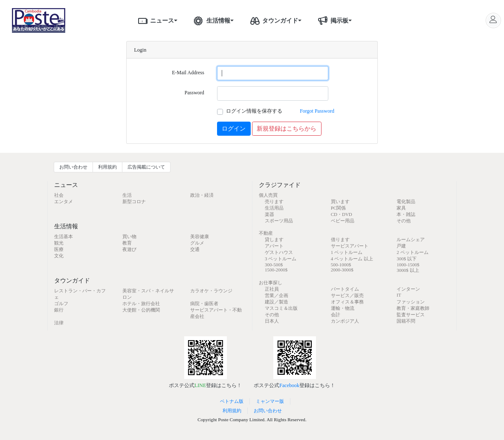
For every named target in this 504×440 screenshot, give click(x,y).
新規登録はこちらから (287, 129)
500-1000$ (341, 265)
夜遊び (129, 249)
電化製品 (406, 201)
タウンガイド (272, 20)
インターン (408, 289)
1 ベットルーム (347, 252)
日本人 (272, 321)
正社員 (272, 289)
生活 (127, 195)
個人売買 (268, 195)
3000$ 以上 (408, 270)
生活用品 (274, 208)
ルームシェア (411, 239)
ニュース (154, 20)
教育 (127, 243)
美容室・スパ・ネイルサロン (148, 294)
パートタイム (345, 289)
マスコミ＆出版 (281, 308)
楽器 (269, 214)
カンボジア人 (345, 321)
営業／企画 (277, 295)
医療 (59, 249)
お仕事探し (271, 283)
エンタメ (64, 201)
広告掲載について (146, 167)
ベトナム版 (232, 401)
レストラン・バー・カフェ (80, 294)
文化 (59, 256)
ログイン (234, 129)
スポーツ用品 (279, 221)
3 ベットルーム (281, 259)
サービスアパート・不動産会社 (216, 313)
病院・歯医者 (204, 303)
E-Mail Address (188, 73)
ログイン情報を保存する (254, 111)
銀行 (59, 310)
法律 (59, 323)
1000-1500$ (408, 265)
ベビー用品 (343, 221)
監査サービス (411, 315)
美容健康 (200, 236)
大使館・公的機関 (141, 310)
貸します (274, 239)
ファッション (411, 302)
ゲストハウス (279, 252)
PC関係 (338, 208)
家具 (401, 208)
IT (399, 295)
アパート (274, 246)
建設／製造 (277, 302)
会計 (336, 315)
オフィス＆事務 (347, 302)
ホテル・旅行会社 (141, 303)
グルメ (197, 243)
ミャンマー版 (270, 401)
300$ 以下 (407, 259)
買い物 (129, 236)
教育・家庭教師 (413, 308)
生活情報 (211, 20)
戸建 (401, 246)
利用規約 (107, 167)
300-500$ (274, 265)
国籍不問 (406, 321)
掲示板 (332, 20)
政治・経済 (202, 195)
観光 (59, 243)
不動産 (266, 233)
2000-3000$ (342, 270)
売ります (274, 201)
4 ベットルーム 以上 (352, 259)
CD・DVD (342, 214)
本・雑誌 (406, 214)
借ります (340, 239)
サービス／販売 (347, 295)
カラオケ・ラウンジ (211, 291)
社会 (59, 195)
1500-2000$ (276, 270)
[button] (179, 20)
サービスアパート (350, 246)
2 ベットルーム (412, 252)
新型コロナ (134, 201)
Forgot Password (317, 111)
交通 (195, 249)
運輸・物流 (343, 308)
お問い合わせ (73, 167)
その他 (404, 221)
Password (194, 93)
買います (340, 201)
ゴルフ (61, 303)
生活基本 (64, 236)
